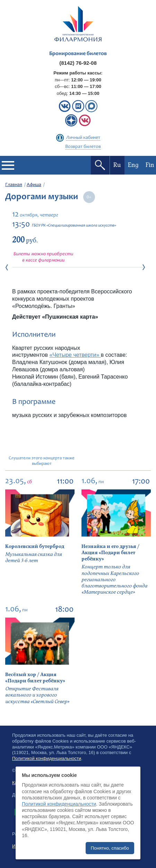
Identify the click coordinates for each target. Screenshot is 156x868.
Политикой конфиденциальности (59, 804)
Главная (14, 185)
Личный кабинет (83, 138)
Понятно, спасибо (110, 848)
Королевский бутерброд (35, 546)
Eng (133, 165)
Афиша (34, 185)
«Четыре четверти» (75, 355)
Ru (117, 165)
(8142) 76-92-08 (78, 63)
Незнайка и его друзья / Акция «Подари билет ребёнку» (110, 553)
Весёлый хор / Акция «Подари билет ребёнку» (35, 678)
